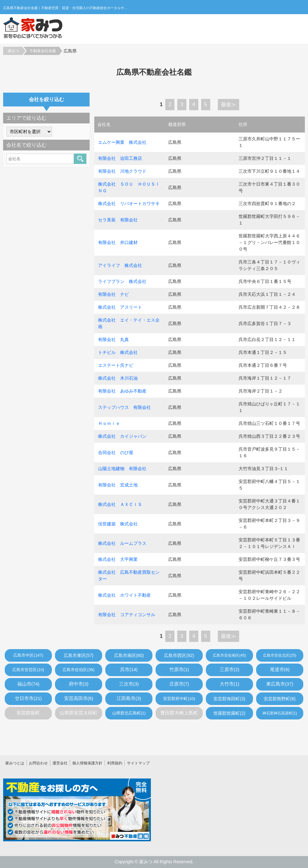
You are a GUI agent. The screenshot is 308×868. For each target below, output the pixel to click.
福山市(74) (28, 684)
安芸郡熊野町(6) (280, 699)
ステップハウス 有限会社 (124, 407)
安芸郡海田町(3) (229, 699)
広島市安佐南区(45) (229, 655)
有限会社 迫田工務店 (120, 158)
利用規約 (115, 763)
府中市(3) (79, 684)
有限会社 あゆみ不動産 (122, 391)
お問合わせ (38, 763)
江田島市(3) (129, 698)
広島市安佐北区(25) (280, 655)
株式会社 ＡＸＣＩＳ (120, 504)
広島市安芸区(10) (28, 670)
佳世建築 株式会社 (118, 524)
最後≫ (228, 104)
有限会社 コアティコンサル (127, 615)
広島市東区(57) (79, 655)
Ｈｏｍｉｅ (109, 423)
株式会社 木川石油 (118, 378)
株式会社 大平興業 (118, 559)
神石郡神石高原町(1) (280, 713)
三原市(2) (230, 670)
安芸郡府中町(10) (179, 699)
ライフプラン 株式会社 (122, 281)
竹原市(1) (179, 670)
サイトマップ (138, 763)
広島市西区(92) (179, 655)
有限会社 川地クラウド (122, 171)
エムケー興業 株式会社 (122, 142)
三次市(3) (129, 684)
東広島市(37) (280, 684)
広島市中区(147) (28, 655)
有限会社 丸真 (113, 339)
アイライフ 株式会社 (120, 265)
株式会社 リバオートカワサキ (129, 203)
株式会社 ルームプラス (122, 543)
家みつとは (15, 763)
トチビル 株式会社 (118, 352)
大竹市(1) (230, 684)
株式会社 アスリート (120, 307)
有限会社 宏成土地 (118, 485)
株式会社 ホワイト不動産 (124, 595)
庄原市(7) (179, 684)
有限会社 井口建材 (118, 242)
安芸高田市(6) (79, 698)
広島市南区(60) (129, 655)
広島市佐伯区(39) (78, 670)
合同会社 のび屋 (116, 453)
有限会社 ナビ (113, 294)
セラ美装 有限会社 (118, 220)
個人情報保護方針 (87, 763)
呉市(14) (129, 670)
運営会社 (60, 763)
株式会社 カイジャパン (122, 436)
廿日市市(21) (28, 698)
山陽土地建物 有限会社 (122, 469)
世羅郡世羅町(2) (229, 713)
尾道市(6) (280, 670)
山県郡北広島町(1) (129, 713)
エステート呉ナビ (116, 365)
